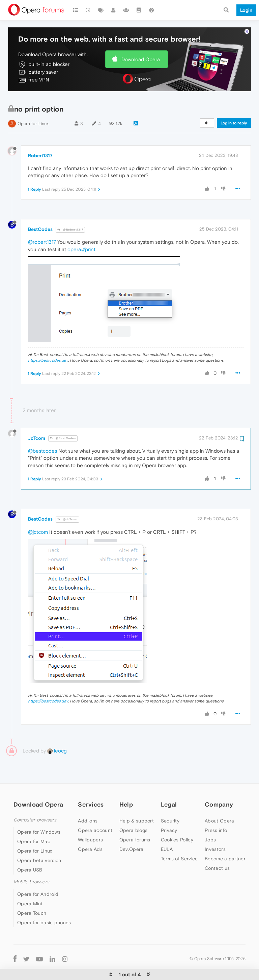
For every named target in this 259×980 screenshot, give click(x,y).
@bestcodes (42, 431)
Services (91, 784)
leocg (57, 731)
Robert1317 (40, 136)
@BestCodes (63, 418)
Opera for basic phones (44, 902)
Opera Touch (32, 893)
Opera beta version (39, 840)
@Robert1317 (70, 209)
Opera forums (135, 820)
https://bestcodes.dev (48, 340)
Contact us (217, 848)
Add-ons (88, 801)
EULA (167, 829)
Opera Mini (30, 883)
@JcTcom (67, 499)
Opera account (95, 810)
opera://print (81, 229)
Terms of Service (179, 839)
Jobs (210, 820)
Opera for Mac (34, 821)
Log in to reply (234, 103)
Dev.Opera (132, 829)
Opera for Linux (33, 104)
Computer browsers (35, 800)
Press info (216, 810)
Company (219, 784)
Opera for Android (38, 874)
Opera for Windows (39, 812)
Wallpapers (90, 820)
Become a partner (225, 839)
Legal (169, 784)
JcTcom (37, 418)
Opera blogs (133, 810)
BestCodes (40, 209)
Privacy (169, 810)
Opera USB (30, 850)
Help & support (137, 801)
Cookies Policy (177, 820)
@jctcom (38, 512)
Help (126, 784)
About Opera (219, 801)
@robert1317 (42, 222)
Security (170, 801)
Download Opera (141, 39)
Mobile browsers (31, 862)
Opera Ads (90, 829)
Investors (215, 829)
